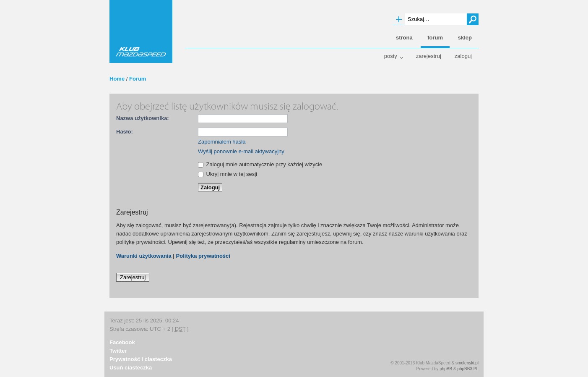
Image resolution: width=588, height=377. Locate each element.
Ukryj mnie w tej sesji (228, 174)
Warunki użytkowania (144, 256)
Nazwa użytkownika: (143, 118)
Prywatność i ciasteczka (141, 359)
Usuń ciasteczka (131, 368)
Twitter (118, 351)
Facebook (122, 342)
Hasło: (125, 132)
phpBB (446, 369)
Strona (404, 38)
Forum (138, 79)
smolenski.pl (467, 363)
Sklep (465, 38)
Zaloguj (463, 56)
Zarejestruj (429, 56)
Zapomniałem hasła (222, 142)
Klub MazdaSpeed (141, 31)
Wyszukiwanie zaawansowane (399, 20)
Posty (391, 56)
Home (117, 79)
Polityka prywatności (203, 256)
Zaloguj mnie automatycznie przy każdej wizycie (260, 164)
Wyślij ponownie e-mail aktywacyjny (241, 151)
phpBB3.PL (468, 369)
